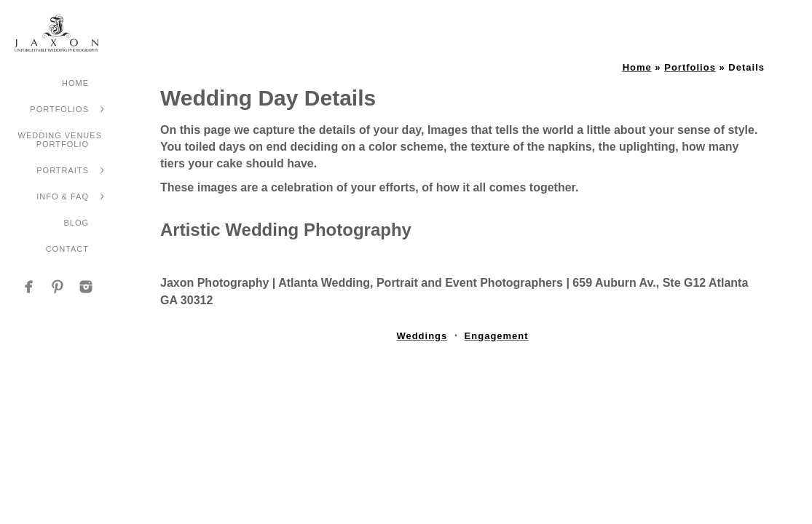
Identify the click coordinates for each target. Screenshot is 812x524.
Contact (67, 249)
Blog (76, 223)
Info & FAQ (63, 196)
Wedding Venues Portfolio (60, 140)
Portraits (63, 170)
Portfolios (59, 109)
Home (75, 83)
